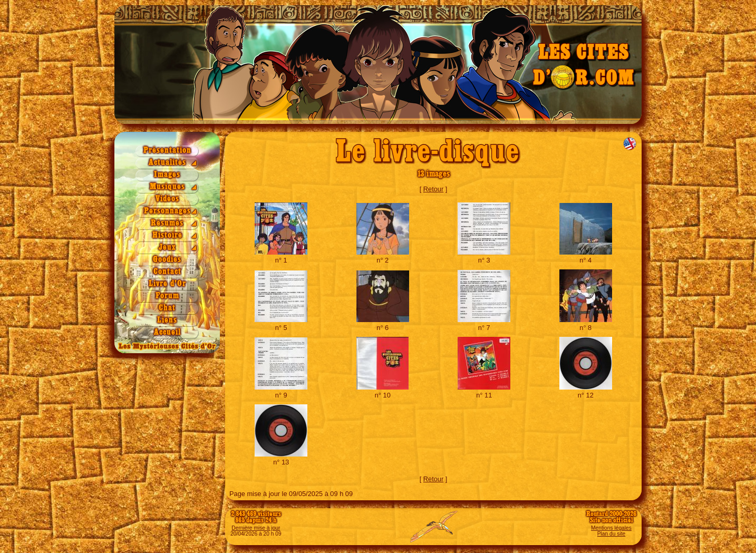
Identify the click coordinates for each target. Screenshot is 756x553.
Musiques (167, 187)
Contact (167, 272)
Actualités (167, 163)
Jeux (167, 248)
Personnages (167, 211)
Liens (167, 320)
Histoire (167, 235)
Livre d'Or (167, 284)
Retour (433, 189)
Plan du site (611, 534)
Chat (167, 308)
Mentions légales (611, 528)
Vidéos (167, 199)
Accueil (167, 332)
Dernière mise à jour (256, 528)
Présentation (167, 151)
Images (167, 175)
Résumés (167, 223)
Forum (167, 296)
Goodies (167, 260)
